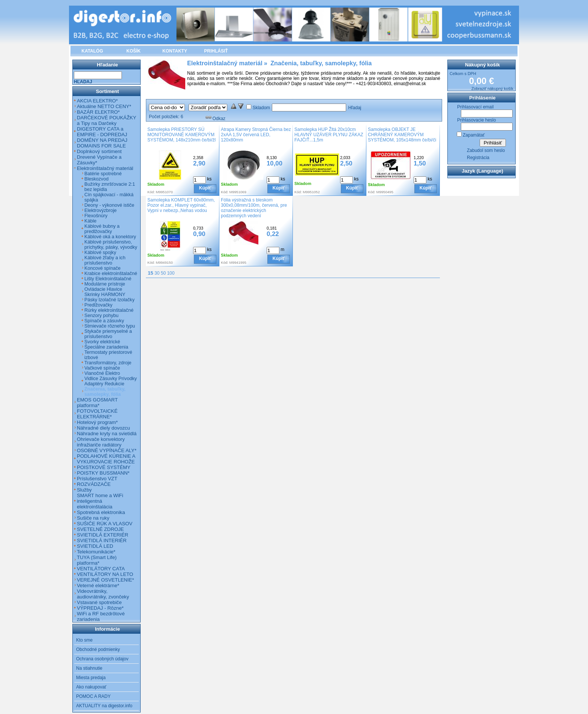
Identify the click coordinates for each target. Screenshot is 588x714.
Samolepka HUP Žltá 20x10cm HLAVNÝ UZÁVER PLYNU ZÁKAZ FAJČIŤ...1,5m (329, 135)
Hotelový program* (97, 422)
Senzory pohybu (101, 316)
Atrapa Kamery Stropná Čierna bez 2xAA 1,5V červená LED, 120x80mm (256, 135)
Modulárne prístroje (105, 284)
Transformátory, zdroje (108, 363)
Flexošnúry (96, 216)
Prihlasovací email (475, 107)
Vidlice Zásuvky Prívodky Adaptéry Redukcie (111, 381)
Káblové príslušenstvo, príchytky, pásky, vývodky (111, 245)
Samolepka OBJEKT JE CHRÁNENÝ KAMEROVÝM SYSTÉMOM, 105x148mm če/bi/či (402, 135)
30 (157, 273)
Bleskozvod (96, 179)
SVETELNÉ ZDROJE (100, 529)
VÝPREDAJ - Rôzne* (100, 608)
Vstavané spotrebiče (99, 602)
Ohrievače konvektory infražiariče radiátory (101, 442)
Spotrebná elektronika (101, 512)
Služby (84, 490)
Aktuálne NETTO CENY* (104, 106)
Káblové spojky (100, 253)
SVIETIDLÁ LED (95, 546)
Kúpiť (205, 188)
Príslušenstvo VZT (97, 479)
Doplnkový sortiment (99, 151)
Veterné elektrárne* (98, 585)
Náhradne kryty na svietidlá (107, 434)
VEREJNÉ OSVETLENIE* (105, 580)
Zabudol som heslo (486, 150)
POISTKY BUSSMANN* (103, 473)
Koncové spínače (103, 268)
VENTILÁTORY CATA (101, 569)
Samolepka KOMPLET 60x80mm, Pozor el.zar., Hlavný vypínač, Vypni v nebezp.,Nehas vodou (181, 205)
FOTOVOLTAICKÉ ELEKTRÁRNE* (97, 414)
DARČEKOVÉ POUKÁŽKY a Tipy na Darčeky (106, 120)
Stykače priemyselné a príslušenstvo (108, 334)
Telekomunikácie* (96, 552)
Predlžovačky (98, 305)
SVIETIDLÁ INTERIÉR (102, 540)
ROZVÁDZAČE (94, 484)
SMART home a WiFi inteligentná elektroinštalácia (100, 501)
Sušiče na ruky (93, 518)
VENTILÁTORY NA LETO (105, 574)
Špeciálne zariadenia (106, 347)
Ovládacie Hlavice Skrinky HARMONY (105, 292)
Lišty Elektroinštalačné (108, 279)
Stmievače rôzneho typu (110, 326)
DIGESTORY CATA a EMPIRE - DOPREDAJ (102, 132)
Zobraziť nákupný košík (492, 89)
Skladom (261, 108)
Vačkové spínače (102, 368)
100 (171, 273)
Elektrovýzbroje (100, 210)
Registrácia (478, 158)
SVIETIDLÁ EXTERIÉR (103, 535)
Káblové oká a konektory (110, 237)
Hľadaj (355, 108)
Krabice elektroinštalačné (111, 274)
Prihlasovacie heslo (476, 120)
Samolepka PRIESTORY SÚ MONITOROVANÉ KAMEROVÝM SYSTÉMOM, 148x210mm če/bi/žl (181, 135)
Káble (90, 221)
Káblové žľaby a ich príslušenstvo (105, 260)
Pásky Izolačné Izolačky (109, 300)
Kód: (151, 192)
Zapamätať (474, 135)
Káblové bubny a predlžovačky (102, 229)
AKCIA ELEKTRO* (97, 101)
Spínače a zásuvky (104, 321)
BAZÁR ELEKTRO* (98, 112)
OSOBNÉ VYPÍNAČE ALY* (107, 450)
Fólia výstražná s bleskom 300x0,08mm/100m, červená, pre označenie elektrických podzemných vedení (254, 208)
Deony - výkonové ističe (109, 205)
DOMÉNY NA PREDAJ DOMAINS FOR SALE (102, 143)
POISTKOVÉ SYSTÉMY (104, 467)
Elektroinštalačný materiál (105, 168)
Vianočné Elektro (102, 373)
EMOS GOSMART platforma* (97, 403)
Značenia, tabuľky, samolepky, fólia (105, 392)
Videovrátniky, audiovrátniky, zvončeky (103, 594)
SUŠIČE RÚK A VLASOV (105, 524)
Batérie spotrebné (103, 174)
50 (163, 273)
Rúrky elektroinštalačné (109, 310)
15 (151, 273)
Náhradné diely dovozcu (103, 428)
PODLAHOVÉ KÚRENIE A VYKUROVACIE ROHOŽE (106, 459)
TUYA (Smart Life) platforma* (97, 560)
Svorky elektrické (102, 342)
